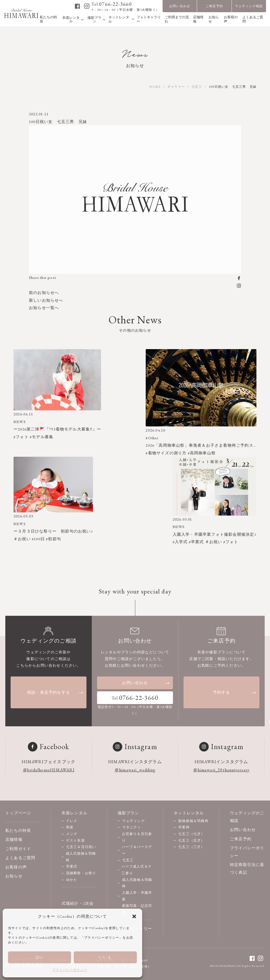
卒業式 (72, 866)
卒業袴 (184, 827)
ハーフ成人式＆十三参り (137, 870)
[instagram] (87, 6)
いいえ (105, 957)
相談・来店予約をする (55, 692)
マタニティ (132, 827)
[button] (134, 916)
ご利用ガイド (18, 849)
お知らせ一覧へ (44, 308)
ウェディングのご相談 (247, 817)
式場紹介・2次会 (78, 903)
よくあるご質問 (20, 858)
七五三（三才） (191, 847)
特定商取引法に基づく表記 (247, 868)
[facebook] (78, 6)
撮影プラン (129, 813)
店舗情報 (14, 839)
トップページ (18, 813)
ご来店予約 (214, 6)
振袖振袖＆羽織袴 (193, 821)
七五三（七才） (191, 834)
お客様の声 (16, 867)
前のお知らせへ (44, 293)
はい (40, 957)
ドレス (72, 821)
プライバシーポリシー (70, 970)
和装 (70, 827)
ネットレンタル (189, 813)
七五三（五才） (191, 840)
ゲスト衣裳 (75, 840)
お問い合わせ (180, 6)
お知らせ (14, 876)
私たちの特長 (18, 830)
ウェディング (134, 821)
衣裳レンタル (74, 813)
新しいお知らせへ (46, 300)
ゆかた (72, 880)
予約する (235, 692)
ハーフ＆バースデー (137, 850)
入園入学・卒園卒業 (137, 896)
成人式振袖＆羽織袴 (81, 857)
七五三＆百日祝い (81, 847)
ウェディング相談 (249, 6)
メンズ (72, 834)
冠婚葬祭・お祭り (81, 873)
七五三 (128, 860)
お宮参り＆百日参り (137, 837)
